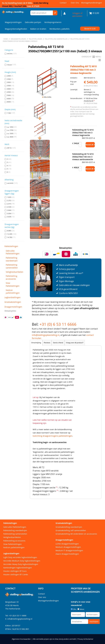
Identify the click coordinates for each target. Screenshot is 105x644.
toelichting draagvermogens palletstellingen (52, 436)
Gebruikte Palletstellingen (13, 252)
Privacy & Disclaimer (85, 639)
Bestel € (90, 29)
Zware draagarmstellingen (67, 554)
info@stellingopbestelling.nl (46, 335)
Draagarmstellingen (13, 307)
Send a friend (58, 343)
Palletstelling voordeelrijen (12, 259)
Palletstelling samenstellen (12, 266)
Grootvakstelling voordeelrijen (69, 527)
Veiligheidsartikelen (14, 272)
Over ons (75, 3)
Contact (63, 3)
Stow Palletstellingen (13, 284)
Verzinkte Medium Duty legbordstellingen (22, 561)
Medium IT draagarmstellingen (69, 550)
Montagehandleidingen (92, 3)
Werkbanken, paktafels (60, 29)
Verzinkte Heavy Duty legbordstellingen (21, 564)
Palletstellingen (11, 246)
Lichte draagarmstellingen (67, 544)
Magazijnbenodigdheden (16, 29)
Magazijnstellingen (13, 22)
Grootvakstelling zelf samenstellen (71, 530)
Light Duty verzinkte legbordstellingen (20, 557)
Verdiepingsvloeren (53, 22)
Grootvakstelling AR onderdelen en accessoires (76, 534)
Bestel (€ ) (90, 145)
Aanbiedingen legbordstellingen (18, 568)
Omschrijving (36, 343)
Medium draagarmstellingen (68, 547)
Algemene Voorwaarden (21, 639)
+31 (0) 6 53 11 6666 (58, 324)
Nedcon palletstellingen (13, 292)
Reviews (47, 343)
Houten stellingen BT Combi (16, 574)
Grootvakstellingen (13, 302)
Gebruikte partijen (33, 22)
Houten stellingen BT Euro (15, 571)
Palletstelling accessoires (12, 277)
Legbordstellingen (12, 297)
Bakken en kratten (38, 29)
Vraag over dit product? (75, 343)
